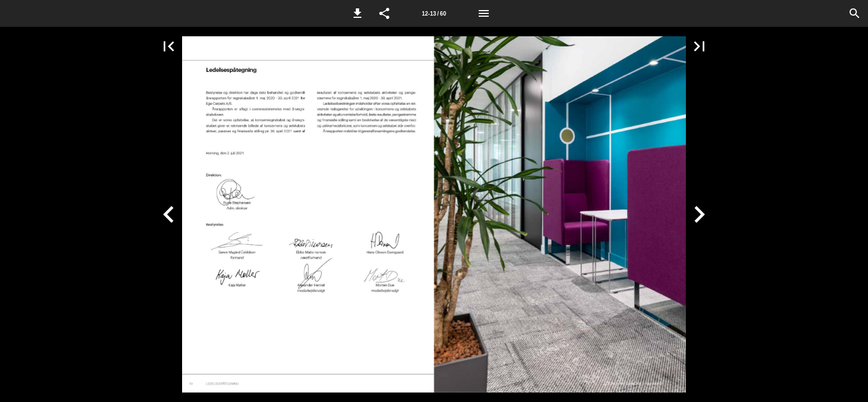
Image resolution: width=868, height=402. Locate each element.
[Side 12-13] (434, 13)
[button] (357, 13)
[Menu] (484, 13)
